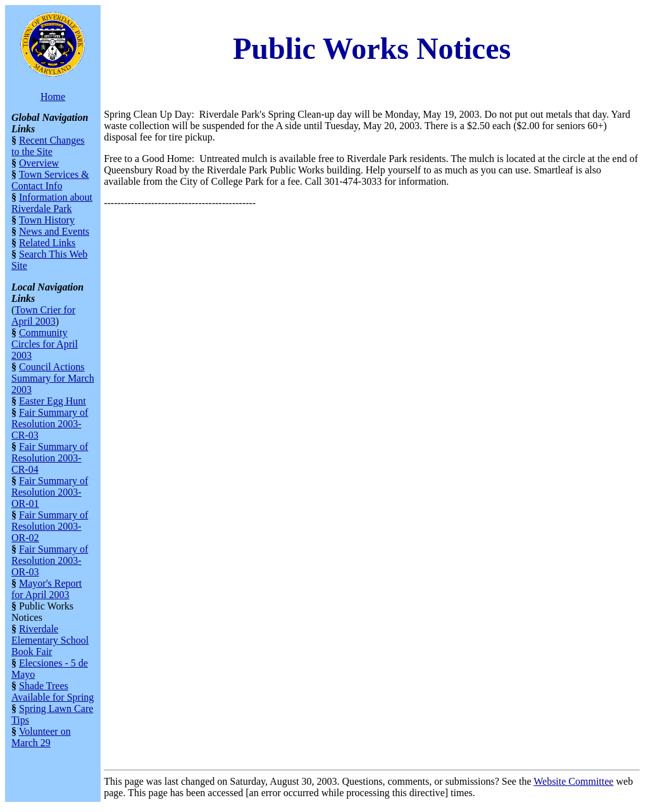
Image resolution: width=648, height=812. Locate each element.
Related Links (47, 243)
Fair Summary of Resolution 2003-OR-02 (50, 526)
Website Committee (573, 781)
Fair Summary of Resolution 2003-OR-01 (50, 492)
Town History (47, 220)
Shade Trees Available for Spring (53, 691)
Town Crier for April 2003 (43, 315)
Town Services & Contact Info (50, 180)
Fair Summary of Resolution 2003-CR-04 (50, 458)
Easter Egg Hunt (53, 401)
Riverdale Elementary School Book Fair (50, 640)
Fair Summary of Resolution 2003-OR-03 (50, 560)
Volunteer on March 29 (41, 737)
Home (53, 97)
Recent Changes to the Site (48, 146)
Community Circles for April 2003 (45, 344)
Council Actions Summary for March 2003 (53, 378)
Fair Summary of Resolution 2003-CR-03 (50, 424)
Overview (39, 163)
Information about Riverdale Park (52, 203)
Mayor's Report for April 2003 (47, 589)
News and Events (54, 231)
